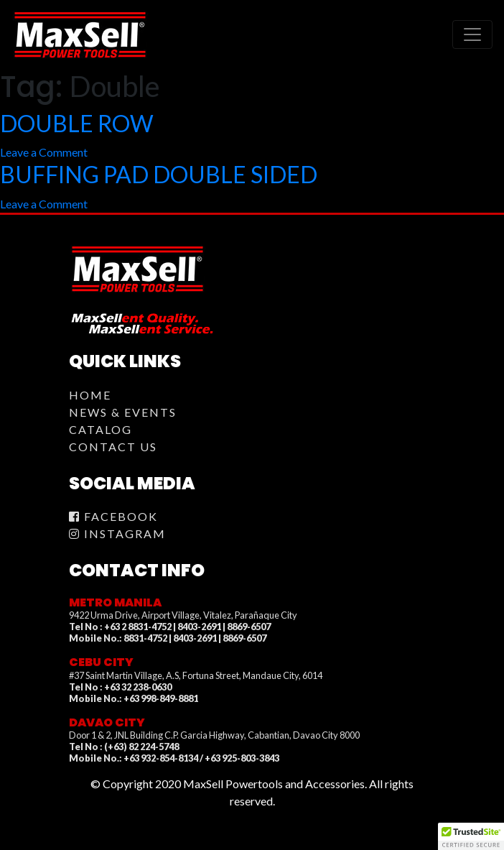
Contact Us (113, 447)
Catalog (101, 429)
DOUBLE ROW (77, 123)
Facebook (113, 516)
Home (90, 395)
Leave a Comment (44, 152)
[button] (471, 836)
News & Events (123, 412)
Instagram (117, 533)
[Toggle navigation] (472, 34)
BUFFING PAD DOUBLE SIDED (159, 174)
